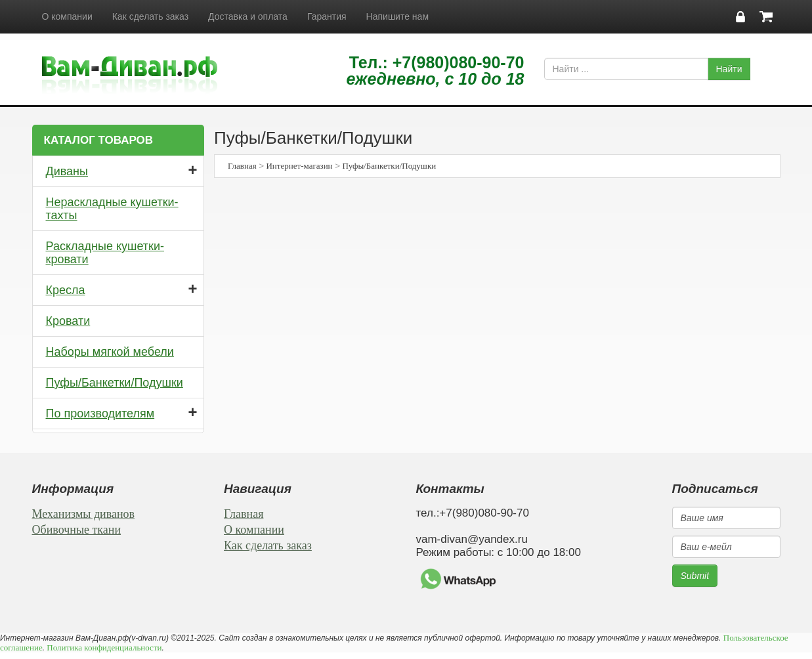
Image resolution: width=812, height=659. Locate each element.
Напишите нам (397, 16)
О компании (67, 16)
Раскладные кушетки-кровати (105, 253)
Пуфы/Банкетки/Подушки (115, 383)
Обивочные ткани (77, 530)
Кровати (68, 321)
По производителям (100, 414)
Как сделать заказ (150, 16)
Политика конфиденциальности (104, 648)
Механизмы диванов (84, 514)
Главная (242, 166)
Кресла (66, 290)
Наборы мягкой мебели (110, 352)
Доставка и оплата (248, 16)
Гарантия (327, 16)
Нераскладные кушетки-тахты (112, 209)
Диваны (67, 171)
